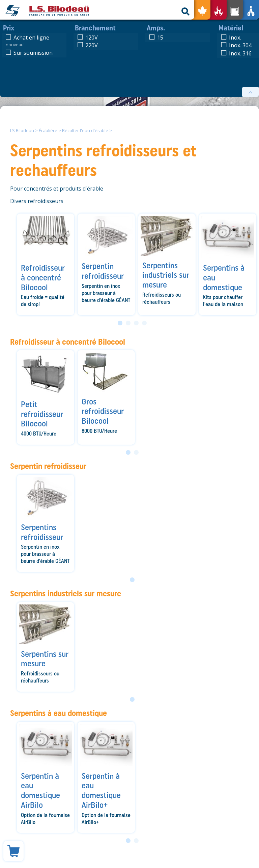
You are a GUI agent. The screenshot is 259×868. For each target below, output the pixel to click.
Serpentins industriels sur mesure (66, 593)
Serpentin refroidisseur (48, 466)
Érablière (48, 130)
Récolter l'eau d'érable (85, 130)
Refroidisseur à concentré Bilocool (68, 342)
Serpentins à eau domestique (59, 713)
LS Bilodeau (22, 130)
